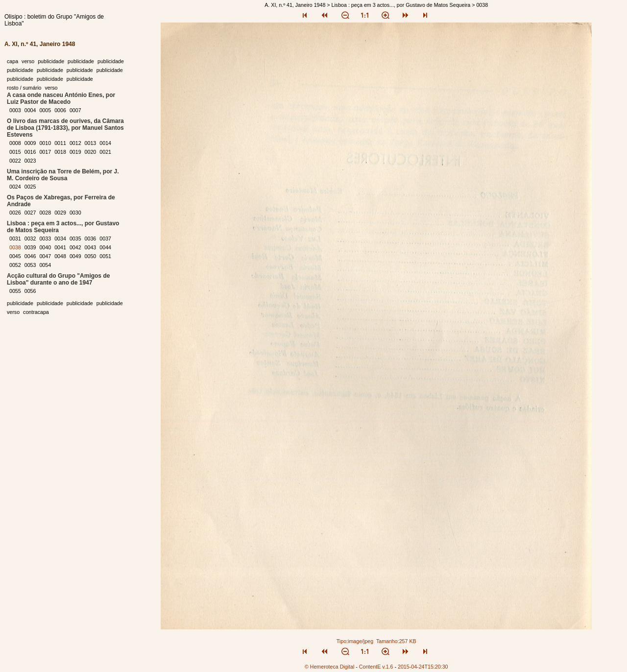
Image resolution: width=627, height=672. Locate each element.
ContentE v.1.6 (376, 667)
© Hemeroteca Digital (329, 667)
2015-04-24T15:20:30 (423, 667)
